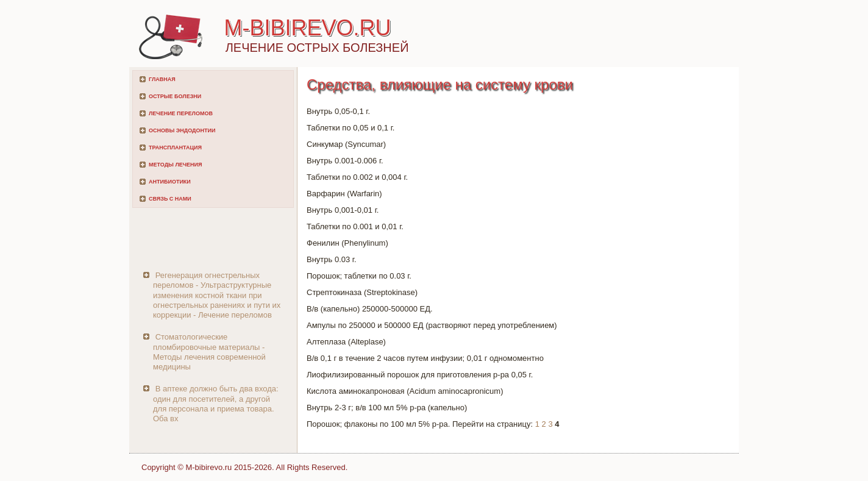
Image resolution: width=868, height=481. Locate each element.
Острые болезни (175, 96)
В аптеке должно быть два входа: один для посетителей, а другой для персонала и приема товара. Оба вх (216, 404)
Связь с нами (170, 199)
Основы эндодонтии (182, 130)
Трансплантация (175, 148)
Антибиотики (170, 182)
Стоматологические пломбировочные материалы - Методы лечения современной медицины (209, 352)
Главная (162, 79)
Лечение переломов (181, 113)
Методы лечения (175, 165)
